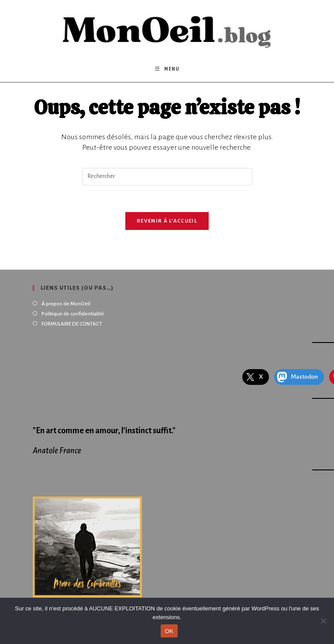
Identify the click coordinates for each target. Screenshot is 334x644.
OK (169, 631)
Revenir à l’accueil (167, 221)
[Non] (323, 621)
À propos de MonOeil (66, 304)
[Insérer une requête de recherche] (167, 177)
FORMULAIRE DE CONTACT (72, 324)
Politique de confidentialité (73, 314)
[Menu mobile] (167, 69)
